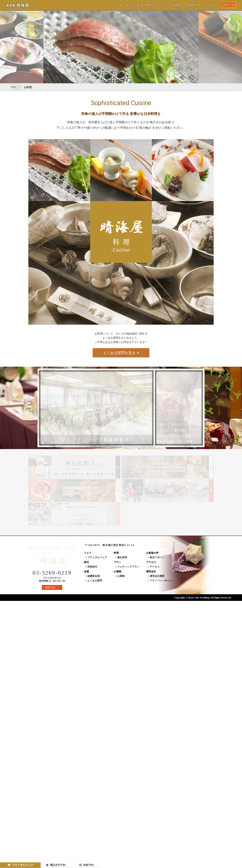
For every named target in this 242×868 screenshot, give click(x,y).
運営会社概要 (157, 576)
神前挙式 (92, 567)
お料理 (28, 87)
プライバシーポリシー (162, 581)
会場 (140, 5)
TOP (13, 87)
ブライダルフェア (20, 865)
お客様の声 (193, 5)
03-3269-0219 (52, 573)
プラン (162, 5)
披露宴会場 (93, 576)
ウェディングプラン (128, 567)
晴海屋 (18, 5)
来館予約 (229, 5)
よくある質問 (95, 581)
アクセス (211, 5)
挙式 (129, 5)
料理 (150, 5)
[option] (121, 47)
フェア (117, 5)
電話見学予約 (56, 865)
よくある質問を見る (121, 353)
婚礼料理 (122, 557)
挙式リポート (157, 557)
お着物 (176, 5)
